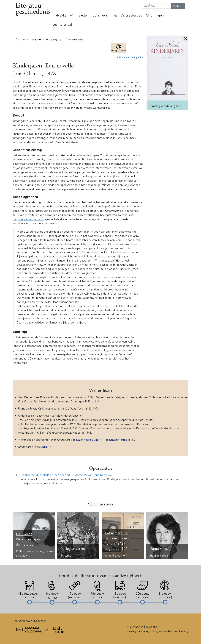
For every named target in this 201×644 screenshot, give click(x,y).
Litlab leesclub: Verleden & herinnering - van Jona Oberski (67, 475)
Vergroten (185, 38)
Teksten (83, 15)
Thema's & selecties (127, 15)
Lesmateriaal (62, 24)
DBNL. (46, 447)
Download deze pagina (131, 57)
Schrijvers (100, 15)
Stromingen (155, 15)
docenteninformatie (119, 439)
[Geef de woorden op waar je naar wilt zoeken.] (156, 6)
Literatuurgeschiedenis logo (33, 10)
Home (20, 40)
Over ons (152, 627)
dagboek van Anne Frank (28, 219)
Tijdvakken (60, 15)
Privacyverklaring (138, 631)
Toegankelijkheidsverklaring (171, 631)
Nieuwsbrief (135, 627)
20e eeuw (136, 48)
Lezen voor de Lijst (89, 439)
